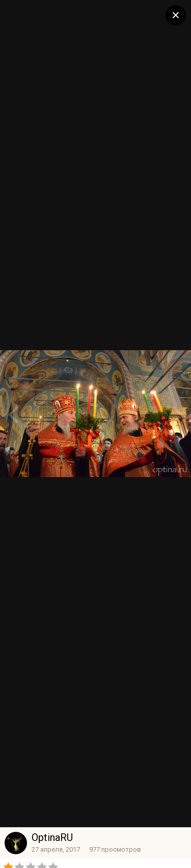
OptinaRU (52, 837)
